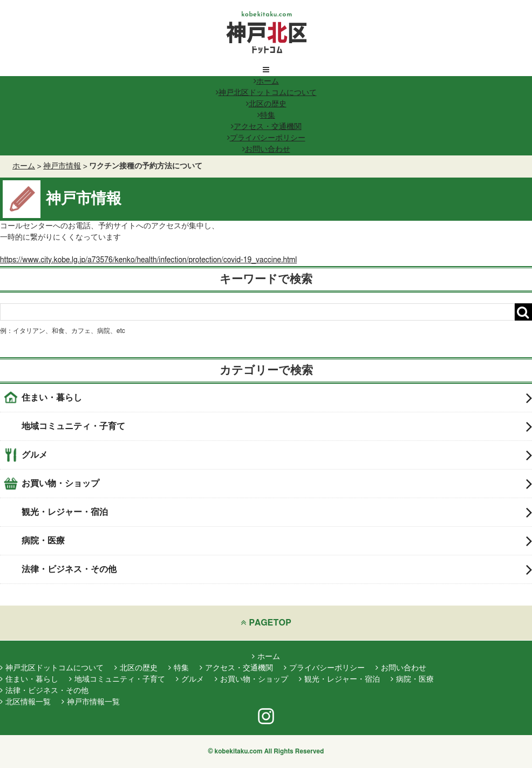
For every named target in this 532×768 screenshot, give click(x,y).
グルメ (277, 455)
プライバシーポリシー (266, 138)
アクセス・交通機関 (266, 127)
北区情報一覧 (25, 702)
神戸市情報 (62, 166)
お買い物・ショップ (277, 484)
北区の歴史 (266, 104)
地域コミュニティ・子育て (277, 426)
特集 (266, 115)
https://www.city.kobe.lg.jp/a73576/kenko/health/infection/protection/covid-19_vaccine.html (148, 260)
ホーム (266, 81)
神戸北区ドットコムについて (266, 93)
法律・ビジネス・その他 (277, 569)
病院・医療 (277, 541)
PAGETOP (266, 623)
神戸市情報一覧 (91, 702)
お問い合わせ (266, 149)
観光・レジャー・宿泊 (277, 512)
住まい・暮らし (277, 398)
